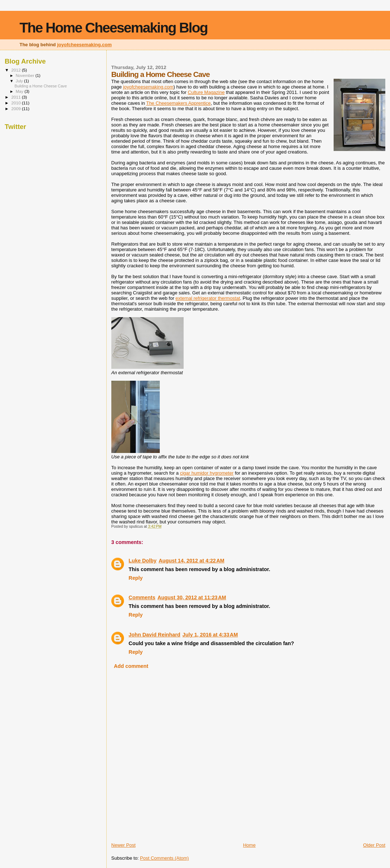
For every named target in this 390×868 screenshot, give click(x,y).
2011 (16, 97)
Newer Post (123, 845)
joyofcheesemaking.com (84, 45)
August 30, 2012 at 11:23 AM (192, 597)
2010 (16, 103)
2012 (16, 70)
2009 (16, 109)
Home (249, 845)
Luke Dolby (143, 561)
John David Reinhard (155, 635)
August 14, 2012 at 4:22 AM (192, 561)
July (20, 81)
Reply (136, 578)
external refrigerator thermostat (208, 298)
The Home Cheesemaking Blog (113, 28)
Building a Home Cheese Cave (41, 86)
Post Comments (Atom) (164, 858)
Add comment (131, 666)
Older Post (374, 845)
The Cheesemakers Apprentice (178, 103)
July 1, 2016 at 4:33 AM (210, 635)
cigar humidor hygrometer (207, 473)
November (26, 75)
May (20, 91)
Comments (142, 597)
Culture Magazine (206, 92)
